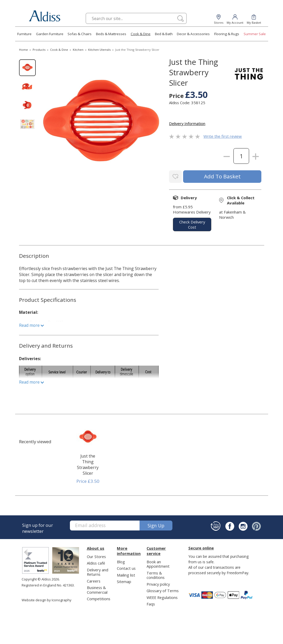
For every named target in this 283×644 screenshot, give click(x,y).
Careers (94, 580)
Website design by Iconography (47, 599)
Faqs (151, 603)
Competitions (99, 598)
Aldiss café (96, 562)
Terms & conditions (156, 574)
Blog (121, 561)
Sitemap (124, 581)
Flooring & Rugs (227, 34)
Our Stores (96, 556)
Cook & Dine (141, 34)
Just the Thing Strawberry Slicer (88, 464)
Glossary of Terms (163, 590)
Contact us (126, 567)
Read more (31, 324)
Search (86, 13)
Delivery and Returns (98, 571)
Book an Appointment (158, 563)
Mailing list (126, 574)
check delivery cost (192, 224)
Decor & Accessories (193, 34)
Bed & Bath (164, 34)
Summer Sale (255, 34)
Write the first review (223, 136)
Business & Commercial (97, 589)
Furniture (24, 34)
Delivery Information (187, 123)
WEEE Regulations (162, 597)
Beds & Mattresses (111, 34)
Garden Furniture (50, 34)
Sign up (156, 525)
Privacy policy (158, 583)
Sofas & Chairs (80, 34)
